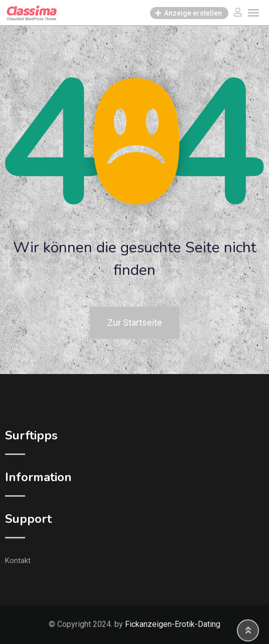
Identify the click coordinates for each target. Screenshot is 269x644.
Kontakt (18, 561)
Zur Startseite (135, 323)
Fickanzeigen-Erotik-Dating (173, 624)
